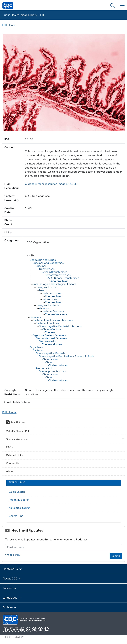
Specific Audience (17, 439)
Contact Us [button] (12, 569)
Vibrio (48, 362)
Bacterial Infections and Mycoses (53, 320)
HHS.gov (7, 637)
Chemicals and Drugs (43, 260)
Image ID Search (19, 500)
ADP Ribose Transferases (63, 278)
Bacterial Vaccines (53, 311)
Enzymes (41, 266)
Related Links (14, 455)
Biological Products (47, 305)
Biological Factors (46, 287)
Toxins (43, 290)
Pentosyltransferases (58, 275)
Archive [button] (10, 607)
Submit (116, 556)
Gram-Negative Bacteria (50, 353)
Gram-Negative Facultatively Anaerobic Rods (66, 356)
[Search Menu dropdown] (113, 6)
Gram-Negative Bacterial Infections (60, 326)
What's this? (13, 555)
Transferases (47, 269)
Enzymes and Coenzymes (48, 263)
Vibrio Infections (52, 329)
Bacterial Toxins (51, 293)
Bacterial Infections (47, 323)
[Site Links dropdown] (122, 6)
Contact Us (13, 463)
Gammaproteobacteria (52, 371)
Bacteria (38, 350)
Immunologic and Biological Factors (54, 284)
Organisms (36, 347)
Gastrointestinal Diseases (51, 338)
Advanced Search (20, 508)
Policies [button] (10, 588)
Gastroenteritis (48, 341)
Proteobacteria (45, 368)
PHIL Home (9, 25)
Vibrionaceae (50, 359)
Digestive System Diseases (49, 335)
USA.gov (19, 637)
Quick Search (17, 492)
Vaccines (44, 308)
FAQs (9, 447)
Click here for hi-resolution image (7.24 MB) (52, 184)
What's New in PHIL (19, 431)
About (10, 471)
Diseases (35, 317)
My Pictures (16, 423)
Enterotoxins (49, 299)
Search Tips (16, 516)
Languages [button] (12, 598)
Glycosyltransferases (55, 272)
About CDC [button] (12, 578)
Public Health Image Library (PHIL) (24, 15)
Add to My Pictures (18, 402)
